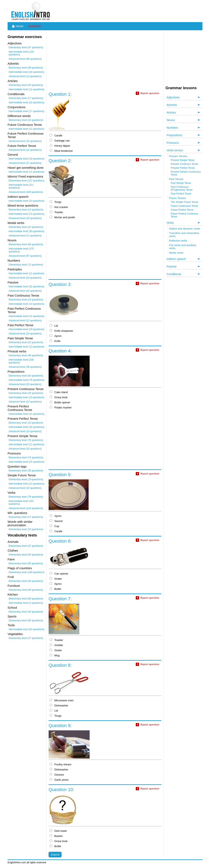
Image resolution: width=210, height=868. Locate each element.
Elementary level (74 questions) (26, 458)
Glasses (57, 775)
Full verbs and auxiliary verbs (183, 247)
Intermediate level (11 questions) (26, 89)
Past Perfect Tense (181, 194)
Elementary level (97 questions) (26, 47)
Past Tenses (176, 179)
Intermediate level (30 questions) (26, 231)
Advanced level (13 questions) (25, 76)
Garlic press (59, 780)
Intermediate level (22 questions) (26, 102)
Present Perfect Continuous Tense (186, 173)
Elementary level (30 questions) (26, 471)
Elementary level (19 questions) (26, 479)
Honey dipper (60, 146)
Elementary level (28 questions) (26, 393)
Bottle (55, 589)
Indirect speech (176, 259)
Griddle (56, 645)
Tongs (56, 202)
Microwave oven (62, 700)
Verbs (170, 223)
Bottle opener (60, 402)
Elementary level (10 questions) (26, 120)
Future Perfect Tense (182, 210)
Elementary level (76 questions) (26, 440)
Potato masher (61, 408)
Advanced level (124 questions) (26, 508)
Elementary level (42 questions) (26, 342)
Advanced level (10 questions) (25, 141)
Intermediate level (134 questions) (21, 53)
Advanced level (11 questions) (25, 236)
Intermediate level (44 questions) (26, 72)
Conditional (174, 274)
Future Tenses (177, 198)
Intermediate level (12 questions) (26, 129)
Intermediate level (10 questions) (26, 201)
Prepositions (174, 135)
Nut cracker (59, 207)
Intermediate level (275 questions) (21, 250)
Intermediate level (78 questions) (26, 380)
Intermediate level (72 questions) (26, 214)
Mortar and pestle (62, 217)
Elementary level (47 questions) (26, 546)
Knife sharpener (61, 331)
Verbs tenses (175, 150)
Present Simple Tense (183, 160)
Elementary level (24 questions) (26, 227)
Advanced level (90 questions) (25, 59)
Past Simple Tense (181, 183)
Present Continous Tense (184, 164)
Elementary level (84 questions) (26, 555)
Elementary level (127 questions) (27, 181)
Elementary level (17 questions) (26, 98)
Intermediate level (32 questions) (26, 287)
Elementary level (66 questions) (26, 563)
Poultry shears (60, 764)
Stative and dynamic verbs (185, 229)
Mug (55, 655)
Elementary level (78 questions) (26, 497)
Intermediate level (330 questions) (21, 361)
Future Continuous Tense (184, 206)
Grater (56, 579)
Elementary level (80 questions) (26, 621)
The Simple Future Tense (184, 202)
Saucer (56, 521)
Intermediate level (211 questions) (21, 186)
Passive (172, 266)
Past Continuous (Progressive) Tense (182, 188)
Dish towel (58, 831)
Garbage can (60, 141)
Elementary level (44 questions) (26, 581)
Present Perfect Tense (183, 168)
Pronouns (173, 143)
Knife (55, 341)
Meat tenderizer (61, 151)
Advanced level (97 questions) (25, 256)
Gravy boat (59, 397)
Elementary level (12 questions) (26, 265)
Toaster (56, 212)
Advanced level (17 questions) (25, 163)
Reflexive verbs (178, 241)
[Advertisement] (128, 11)
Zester (56, 650)
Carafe (56, 135)
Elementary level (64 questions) (26, 244)
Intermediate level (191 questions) (21, 503)
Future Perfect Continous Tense (184, 215)
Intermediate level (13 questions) (26, 304)
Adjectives (173, 97)
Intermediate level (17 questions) (26, 111)
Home (20, 26)
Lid (54, 326)
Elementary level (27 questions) (26, 517)
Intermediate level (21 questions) (26, 414)
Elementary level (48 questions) (26, 355)
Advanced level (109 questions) (26, 192)
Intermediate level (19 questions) (26, 159)
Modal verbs (176, 253)
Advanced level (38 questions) (25, 367)
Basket (56, 836)
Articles (171, 112)
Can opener (59, 574)
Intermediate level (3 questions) (26, 603)
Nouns (171, 120)
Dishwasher (59, 706)
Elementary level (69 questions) (26, 599)
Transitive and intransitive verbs (184, 235)
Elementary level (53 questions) (26, 85)
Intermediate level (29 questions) (26, 427)
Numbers (172, 128)
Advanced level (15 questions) (25, 218)
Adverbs (172, 105)
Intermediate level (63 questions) (26, 629)
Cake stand (59, 392)
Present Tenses (178, 156)
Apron (56, 336)
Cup (54, 526)
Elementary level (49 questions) (26, 68)
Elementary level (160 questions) (27, 572)
